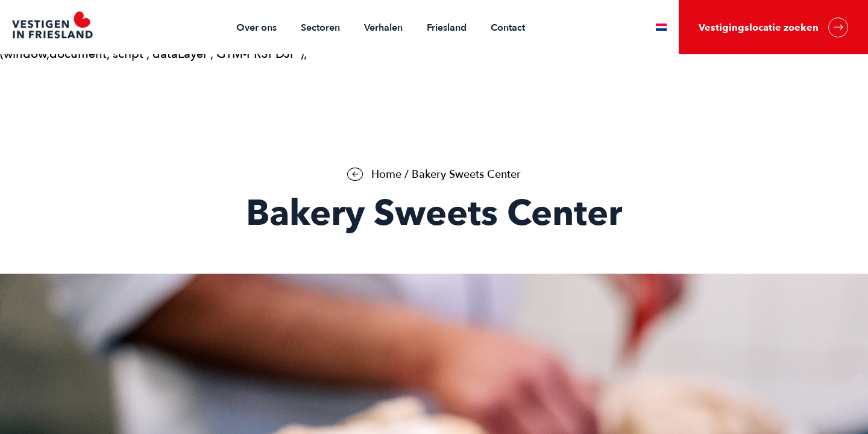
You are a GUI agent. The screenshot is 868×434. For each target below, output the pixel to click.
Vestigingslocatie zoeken (773, 27)
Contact (508, 28)
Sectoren (320, 28)
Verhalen (383, 28)
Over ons (256, 28)
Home (386, 175)
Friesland (447, 28)
